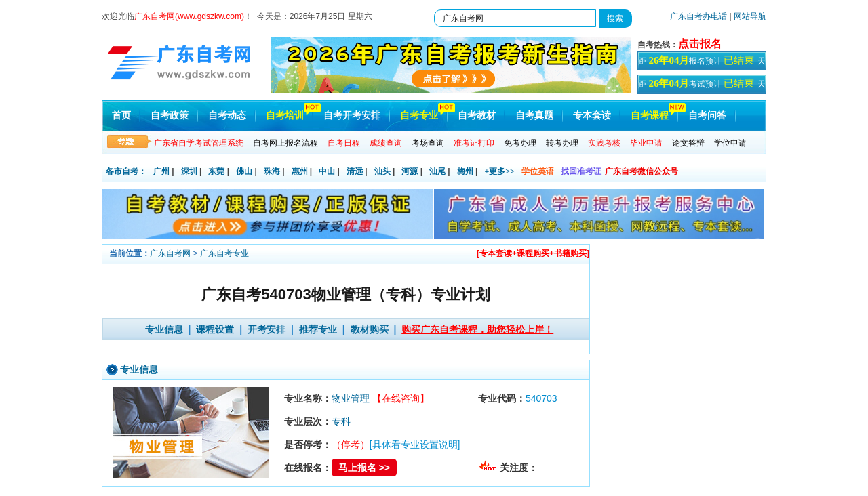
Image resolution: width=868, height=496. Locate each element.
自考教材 (477, 116)
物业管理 (351, 398)
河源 (410, 171)
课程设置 (215, 329)
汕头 (382, 171)
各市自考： (126, 171)
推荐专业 (318, 329)
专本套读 (592, 116)
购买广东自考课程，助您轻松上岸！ (477, 329)
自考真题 (534, 116)
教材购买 (370, 329)
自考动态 (227, 116)
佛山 (244, 171)
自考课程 (650, 116)
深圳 (189, 171)
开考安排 (267, 329)
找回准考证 (581, 171)
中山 (327, 171)
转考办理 (562, 143)
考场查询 (428, 143)
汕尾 (437, 171)
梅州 (465, 171)
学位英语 (538, 171)
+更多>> (499, 171)
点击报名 (700, 44)
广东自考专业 (224, 253)
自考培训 (285, 116)
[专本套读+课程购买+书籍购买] (533, 253)
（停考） (351, 445)
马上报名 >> (364, 468)
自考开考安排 (352, 116)
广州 (161, 171)
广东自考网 (170, 253)
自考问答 (707, 116)
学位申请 (730, 143)
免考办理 (520, 143)
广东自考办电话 (698, 16)
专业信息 (164, 329)
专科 (341, 421)
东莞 (216, 171)
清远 (355, 171)
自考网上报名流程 (285, 143)
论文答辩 (688, 143)
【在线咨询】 (401, 398)
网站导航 (750, 16)
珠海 (272, 171)
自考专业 (419, 116)
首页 (121, 116)
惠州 (300, 171)
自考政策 (170, 116)
